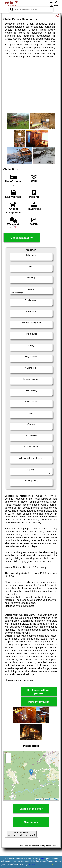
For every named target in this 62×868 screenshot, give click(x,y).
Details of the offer (31, 809)
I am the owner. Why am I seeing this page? (21, 834)
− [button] (8, 761)
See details (31, 822)
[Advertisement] (31, 85)
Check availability (21, 238)
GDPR (32, 864)
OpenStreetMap (51, 799)
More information (39, 702)
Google (43, 859)
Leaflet (39, 799)
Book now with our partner (39, 692)
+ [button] (8, 756)
